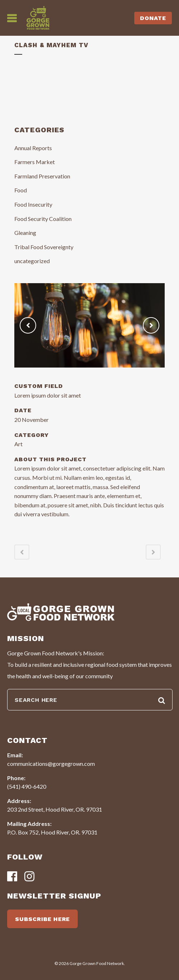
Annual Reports (33, 148)
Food (21, 190)
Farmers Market (35, 162)
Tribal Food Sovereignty (44, 247)
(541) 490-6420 (27, 786)
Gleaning (25, 233)
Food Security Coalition (43, 219)
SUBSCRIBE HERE (42, 919)
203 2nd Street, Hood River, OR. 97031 (55, 809)
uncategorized (32, 261)
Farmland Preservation (42, 176)
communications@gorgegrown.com (51, 764)
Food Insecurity (33, 204)
